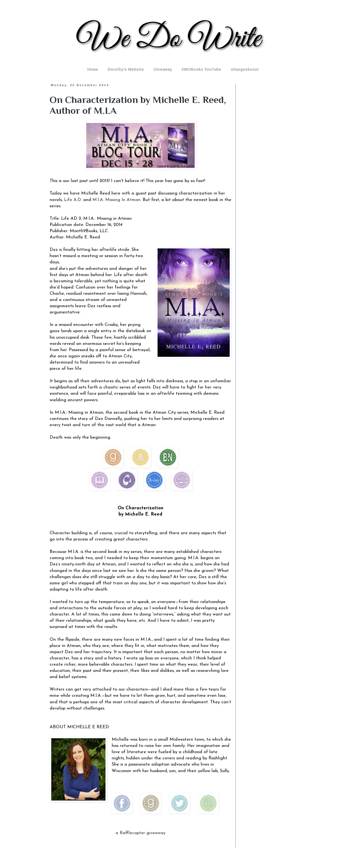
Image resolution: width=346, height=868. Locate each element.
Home (93, 69)
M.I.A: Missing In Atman (116, 200)
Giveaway (163, 69)
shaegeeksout (245, 69)
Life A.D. (73, 200)
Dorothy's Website (126, 69)
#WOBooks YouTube (201, 69)
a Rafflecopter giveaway (140, 833)
